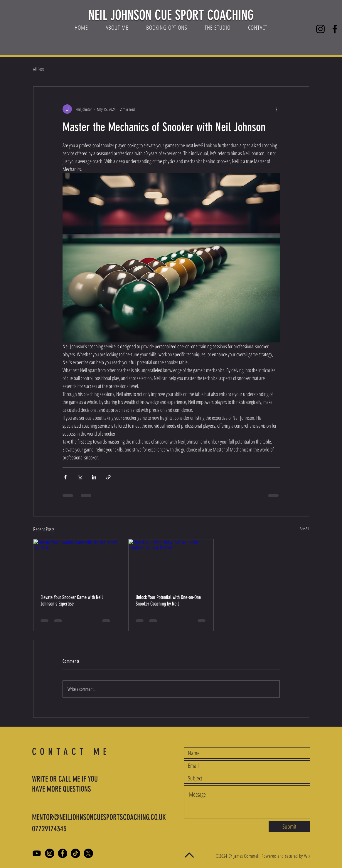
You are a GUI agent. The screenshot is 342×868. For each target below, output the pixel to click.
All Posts (39, 69)
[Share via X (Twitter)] (80, 477)
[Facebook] (335, 29)
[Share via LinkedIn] (94, 477)
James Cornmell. (247, 856)
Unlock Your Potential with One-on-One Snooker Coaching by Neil (168, 601)
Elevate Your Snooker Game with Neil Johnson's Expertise (72, 601)
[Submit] (289, 827)
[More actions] (276, 109)
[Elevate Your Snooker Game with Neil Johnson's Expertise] (76, 563)
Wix (307, 856)
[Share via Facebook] (65, 477)
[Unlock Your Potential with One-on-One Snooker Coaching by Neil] (171, 563)
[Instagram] (320, 29)
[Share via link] (108, 477)
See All (305, 528)
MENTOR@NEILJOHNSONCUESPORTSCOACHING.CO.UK (99, 817)
